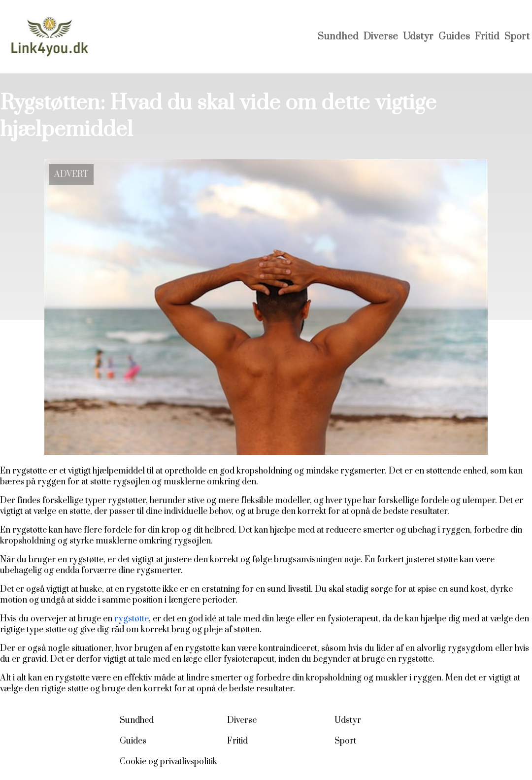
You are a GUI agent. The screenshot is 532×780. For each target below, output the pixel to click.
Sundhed (338, 37)
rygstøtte (132, 619)
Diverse (381, 37)
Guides (454, 37)
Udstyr (418, 37)
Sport (517, 37)
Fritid (487, 37)
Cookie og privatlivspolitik (168, 762)
